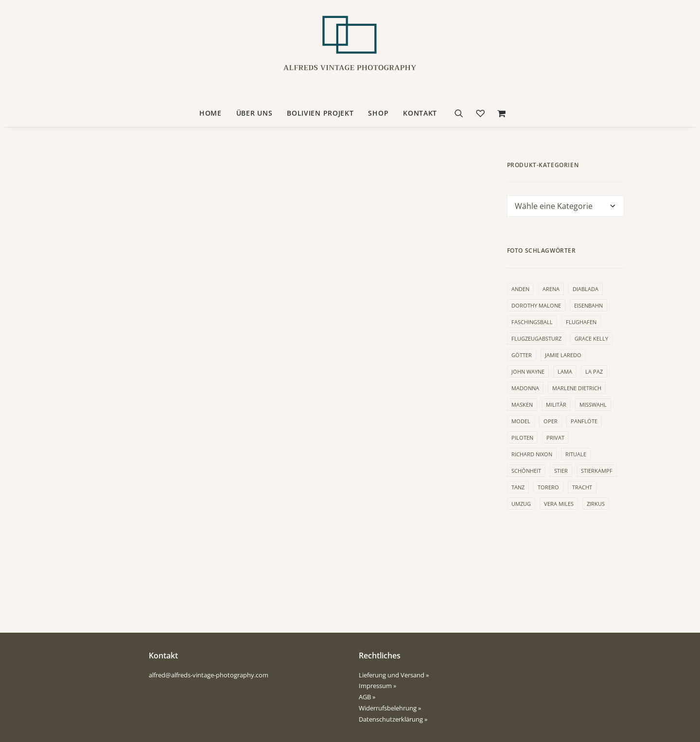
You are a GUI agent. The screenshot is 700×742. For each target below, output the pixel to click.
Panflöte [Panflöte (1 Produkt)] (584, 421)
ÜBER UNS (254, 113)
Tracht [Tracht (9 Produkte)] (582, 487)
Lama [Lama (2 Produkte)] (565, 371)
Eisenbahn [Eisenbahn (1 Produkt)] (588, 305)
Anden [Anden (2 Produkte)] (520, 289)
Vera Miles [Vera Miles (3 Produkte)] (559, 504)
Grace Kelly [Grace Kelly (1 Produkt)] (591, 338)
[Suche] (462, 113)
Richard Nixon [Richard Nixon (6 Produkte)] (532, 454)
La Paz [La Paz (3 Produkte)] (594, 371)
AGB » (367, 697)
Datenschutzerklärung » (393, 719)
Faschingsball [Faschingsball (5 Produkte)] (532, 322)
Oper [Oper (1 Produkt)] (551, 421)
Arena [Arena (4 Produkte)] (551, 289)
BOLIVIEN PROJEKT (320, 113)
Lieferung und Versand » (394, 675)
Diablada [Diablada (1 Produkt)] (586, 289)
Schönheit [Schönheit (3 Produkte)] (526, 471)
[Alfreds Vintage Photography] (350, 50)
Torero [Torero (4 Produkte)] (548, 487)
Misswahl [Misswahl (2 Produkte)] (593, 405)
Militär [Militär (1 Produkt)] (556, 405)
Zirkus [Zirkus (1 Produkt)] (596, 504)
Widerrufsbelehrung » (390, 708)
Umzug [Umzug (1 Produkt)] (521, 504)
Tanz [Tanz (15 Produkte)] (518, 487)
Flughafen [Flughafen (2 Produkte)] (581, 322)
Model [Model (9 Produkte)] (521, 421)
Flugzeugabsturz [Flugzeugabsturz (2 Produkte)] (536, 338)
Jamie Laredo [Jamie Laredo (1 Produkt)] (563, 355)
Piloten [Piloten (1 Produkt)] (522, 438)
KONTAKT (420, 113)
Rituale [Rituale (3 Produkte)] (576, 454)
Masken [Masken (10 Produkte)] (522, 405)
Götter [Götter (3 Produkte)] (522, 355)
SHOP (378, 113)
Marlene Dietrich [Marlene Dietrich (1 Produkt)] (577, 388)
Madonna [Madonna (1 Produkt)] (525, 388)
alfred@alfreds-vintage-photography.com (209, 675)
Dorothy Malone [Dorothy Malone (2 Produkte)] (536, 305)
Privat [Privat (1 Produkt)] (555, 438)
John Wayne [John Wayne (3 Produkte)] (528, 371)
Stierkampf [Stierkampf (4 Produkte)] (597, 471)
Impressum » (377, 686)
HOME (210, 113)
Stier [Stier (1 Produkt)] (561, 471)
